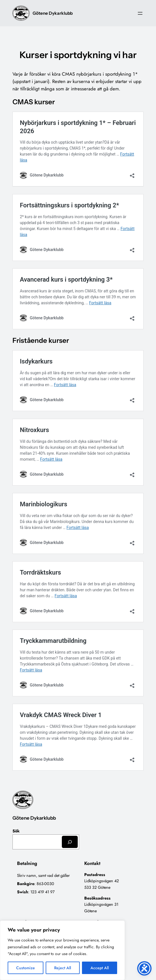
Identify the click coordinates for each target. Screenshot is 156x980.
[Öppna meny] (140, 13)
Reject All (63, 968)
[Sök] (70, 842)
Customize (26, 968)
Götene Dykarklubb (53, 13)
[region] (62, 950)
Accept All (100, 968)
